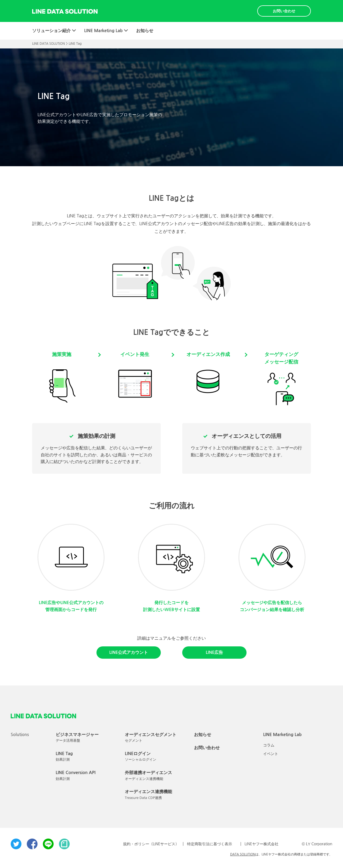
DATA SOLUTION (243, 854)
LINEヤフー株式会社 (262, 844)
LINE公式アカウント (129, 652)
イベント (271, 754)
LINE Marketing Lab (103, 31)
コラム (269, 745)
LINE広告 (214, 652)
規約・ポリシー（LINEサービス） (151, 844)
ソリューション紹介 (51, 31)
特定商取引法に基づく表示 (210, 844)
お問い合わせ (284, 11)
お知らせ (145, 31)
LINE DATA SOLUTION (49, 44)
